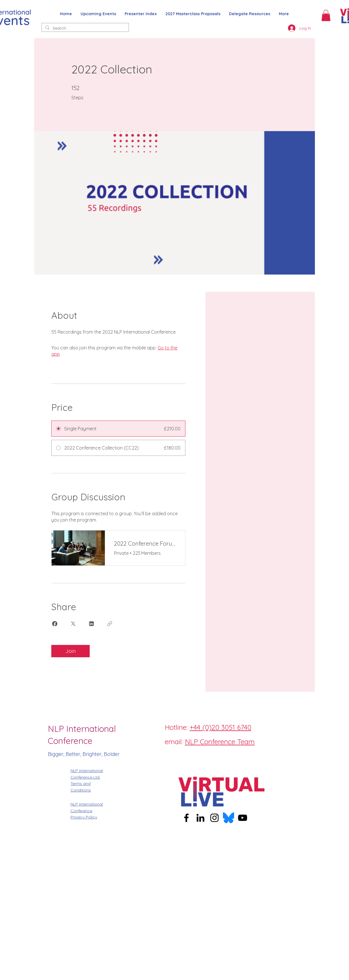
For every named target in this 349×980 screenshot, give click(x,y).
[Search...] (85, 28)
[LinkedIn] (206, 755)
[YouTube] (243, 818)
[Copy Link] (110, 624)
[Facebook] (167, 755)
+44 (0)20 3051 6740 (220, 727)
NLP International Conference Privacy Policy (87, 811)
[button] (326, 15)
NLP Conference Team (220, 742)
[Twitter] (193, 755)
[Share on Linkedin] (91, 624)
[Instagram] (180, 755)
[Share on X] (73, 624)
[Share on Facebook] (55, 624)
